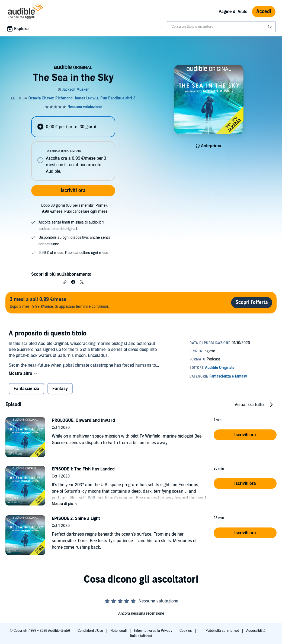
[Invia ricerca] (271, 27)
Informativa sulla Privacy (153, 631)
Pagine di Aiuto (233, 12)
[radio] (73, 127)
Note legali (119, 631)
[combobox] (221, 27)
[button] (65, 282)
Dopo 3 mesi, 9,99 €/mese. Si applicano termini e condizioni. (59, 302)
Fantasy (60, 389)
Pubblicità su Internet (223, 631)
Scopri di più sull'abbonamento (61, 274)
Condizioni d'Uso (91, 631)
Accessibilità (256, 631)
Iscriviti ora (73, 191)
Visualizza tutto (249, 405)
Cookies (186, 631)
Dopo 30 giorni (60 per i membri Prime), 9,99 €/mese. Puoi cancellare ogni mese (74, 208)
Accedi (264, 12)
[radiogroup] (73, 148)
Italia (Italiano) (141, 636)
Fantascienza (26, 389)
